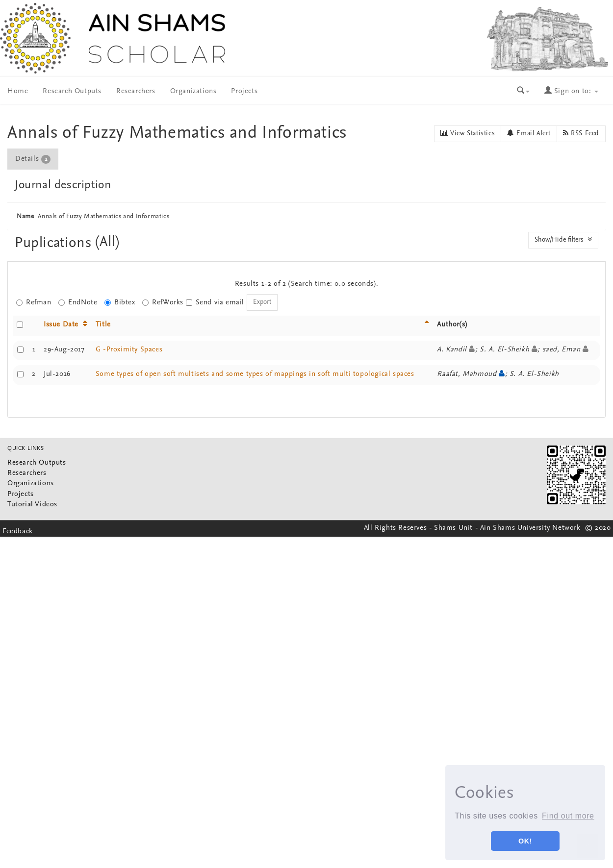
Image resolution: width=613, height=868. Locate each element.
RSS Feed (581, 133)
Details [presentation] (33, 159)
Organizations (193, 91)
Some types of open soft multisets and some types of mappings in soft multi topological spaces (255, 374)
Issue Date (61, 325)
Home (18, 91)
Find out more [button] (568, 816)
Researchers (136, 91)
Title (103, 325)
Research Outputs (72, 91)
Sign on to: (571, 91)
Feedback (18, 532)
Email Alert (529, 133)
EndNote (78, 303)
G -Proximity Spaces (129, 350)
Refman (34, 303)
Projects (244, 91)
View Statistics (468, 133)
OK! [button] (525, 841)
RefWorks (163, 303)
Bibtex (120, 303)
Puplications (55, 243)
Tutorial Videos (32, 505)
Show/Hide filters (563, 240)
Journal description (63, 185)
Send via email (215, 303)
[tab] (33, 159)
